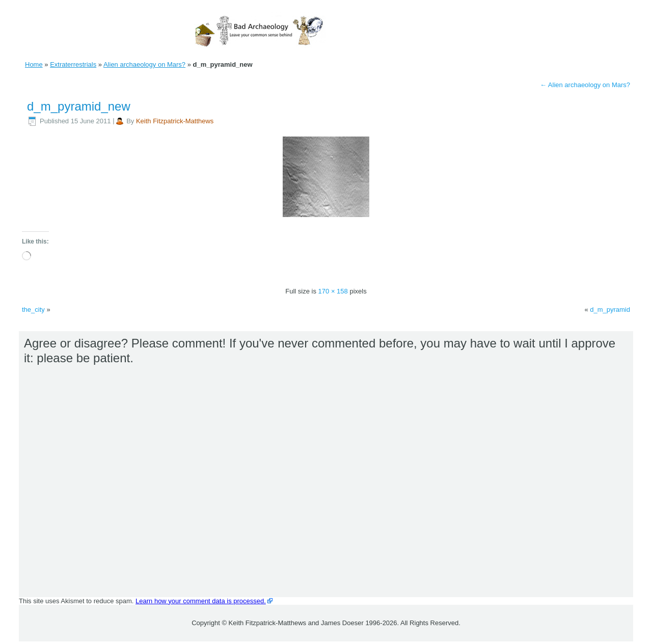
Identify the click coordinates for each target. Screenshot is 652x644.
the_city (33, 310)
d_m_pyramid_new (79, 106)
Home (34, 64)
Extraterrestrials (73, 64)
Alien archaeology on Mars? (144, 64)
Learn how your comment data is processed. (201, 601)
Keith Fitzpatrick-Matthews (175, 121)
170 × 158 (333, 291)
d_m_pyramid (610, 310)
